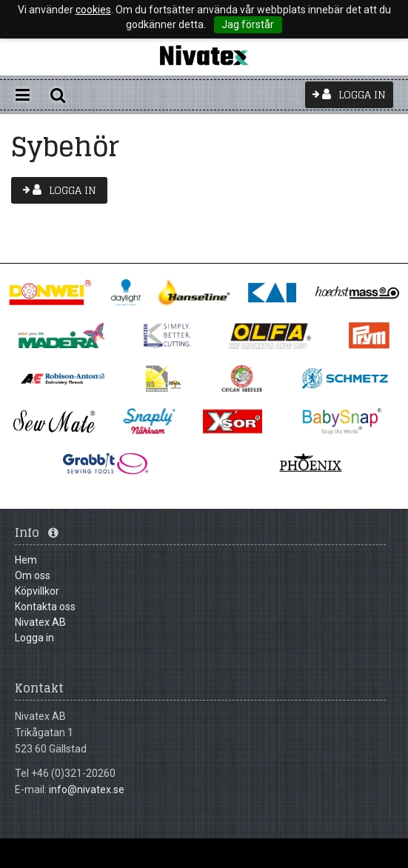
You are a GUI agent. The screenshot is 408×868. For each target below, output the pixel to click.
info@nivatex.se (87, 789)
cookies (93, 10)
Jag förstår (248, 24)
